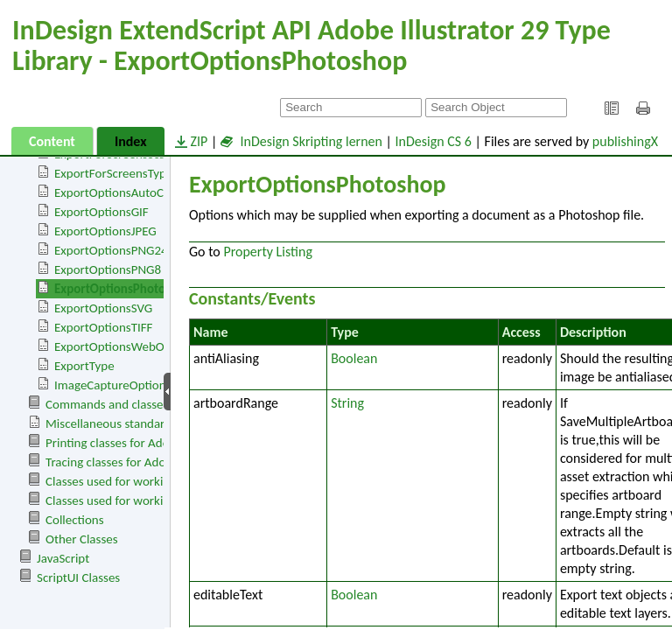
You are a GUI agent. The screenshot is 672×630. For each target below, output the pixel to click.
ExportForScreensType (113, 173)
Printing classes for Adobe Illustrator (142, 443)
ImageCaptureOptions (113, 385)
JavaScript (63, 558)
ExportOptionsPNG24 (111, 250)
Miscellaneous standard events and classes (159, 423)
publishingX (625, 141)
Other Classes (82, 539)
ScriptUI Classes (78, 577)
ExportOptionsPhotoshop (123, 289)
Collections (75, 520)
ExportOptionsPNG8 (108, 269)
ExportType (84, 366)
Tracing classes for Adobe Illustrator (140, 462)
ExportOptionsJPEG (105, 231)
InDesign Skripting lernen (301, 141)
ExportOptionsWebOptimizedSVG (143, 346)
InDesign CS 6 (434, 141)
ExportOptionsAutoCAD (117, 192)
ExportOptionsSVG (103, 308)
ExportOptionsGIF (101, 212)
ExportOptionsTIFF (104, 327)
